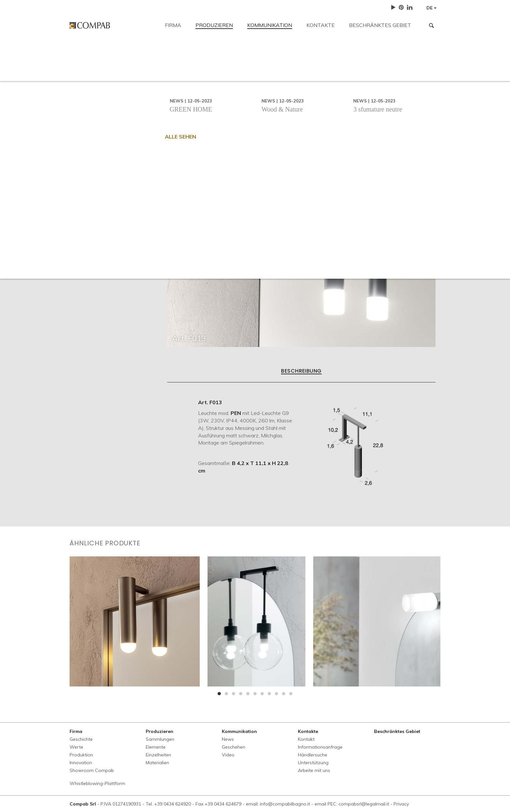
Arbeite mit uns (360, 98)
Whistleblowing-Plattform (97, 783)
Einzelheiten (158, 755)
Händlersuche (262, 98)
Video (228, 755)
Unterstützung (310, 98)
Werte (76, 747)
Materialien (157, 763)
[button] (219, 694)
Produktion (81, 755)
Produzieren (214, 25)
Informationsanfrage (206, 98)
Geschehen (234, 747)
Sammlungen (160, 739)
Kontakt (79, 53)
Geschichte (81, 739)
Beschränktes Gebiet (380, 25)
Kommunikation (270, 25)
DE (431, 8)
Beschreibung (301, 371)
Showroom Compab (92, 770)
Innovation (81, 763)
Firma (173, 25)
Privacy (401, 804)
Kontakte (321, 25)
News (228, 739)
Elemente (156, 747)
